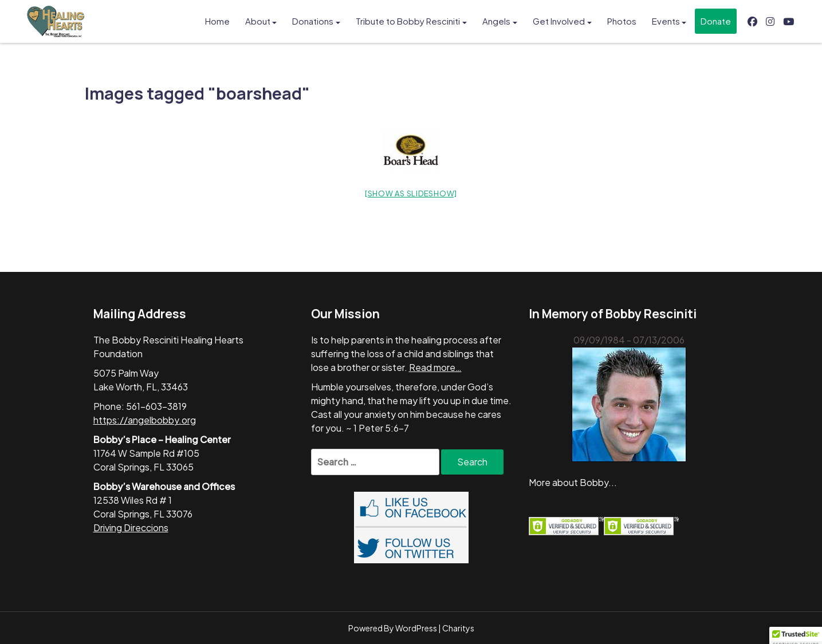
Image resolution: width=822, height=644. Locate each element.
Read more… (435, 367)
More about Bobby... (573, 482)
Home (217, 21)
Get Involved (559, 21)
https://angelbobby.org (145, 420)
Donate (716, 21)
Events (666, 21)
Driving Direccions (131, 528)
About (258, 21)
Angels (496, 21)
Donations (313, 21)
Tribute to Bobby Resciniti (408, 21)
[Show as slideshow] (411, 193)
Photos (622, 21)
